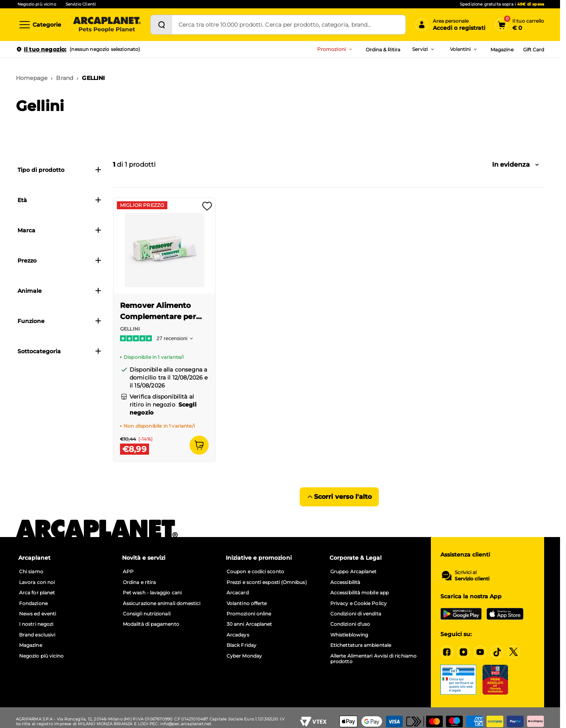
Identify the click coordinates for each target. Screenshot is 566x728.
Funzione (60, 321)
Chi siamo (31, 572)
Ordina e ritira (139, 582)
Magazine (502, 50)
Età (60, 200)
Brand (65, 78)
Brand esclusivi (37, 635)
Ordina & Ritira (383, 50)
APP (128, 572)
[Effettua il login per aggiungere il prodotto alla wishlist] (207, 209)
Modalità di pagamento (151, 624)
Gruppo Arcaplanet (353, 572)
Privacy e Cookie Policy (359, 603)
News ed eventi (38, 614)
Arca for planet (37, 593)
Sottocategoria (60, 351)
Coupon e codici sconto (255, 572)
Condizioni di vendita (356, 614)
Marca (60, 230)
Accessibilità (345, 582)
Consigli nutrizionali (147, 614)
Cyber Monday (244, 656)
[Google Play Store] (461, 614)
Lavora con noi (37, 582)
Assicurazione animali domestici (162, 603)
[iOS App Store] (505, 614)
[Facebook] (447, 652)
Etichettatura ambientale (361, 645)
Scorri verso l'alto (339, 497)
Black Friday (241, 645)
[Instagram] (463, 652)
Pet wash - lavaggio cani (152, 593)
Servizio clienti (472, 579)
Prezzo (60, 261)
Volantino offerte (247, 603)
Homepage (32, 78)
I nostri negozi (36, 624)
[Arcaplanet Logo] (107, 25)
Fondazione (33, 603)
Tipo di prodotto (60, 170)
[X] (514, 652)
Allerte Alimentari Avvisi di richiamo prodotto (373, 659)
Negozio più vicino (37, 4)
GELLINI (93, 78)
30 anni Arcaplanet (249, 624)
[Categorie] (40, 25)
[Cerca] (161, 25)
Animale (60, 291)
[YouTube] (480, 652)
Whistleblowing (349, 635)
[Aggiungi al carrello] (199, 445)
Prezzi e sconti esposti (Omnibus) (267, 582)
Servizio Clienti (81, 4)
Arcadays (238, 635)
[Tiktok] (497, 652)
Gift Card (534, 50)
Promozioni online (249, 614)
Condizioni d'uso (350, 624)
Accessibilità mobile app (360, 593)
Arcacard (238, 593)
